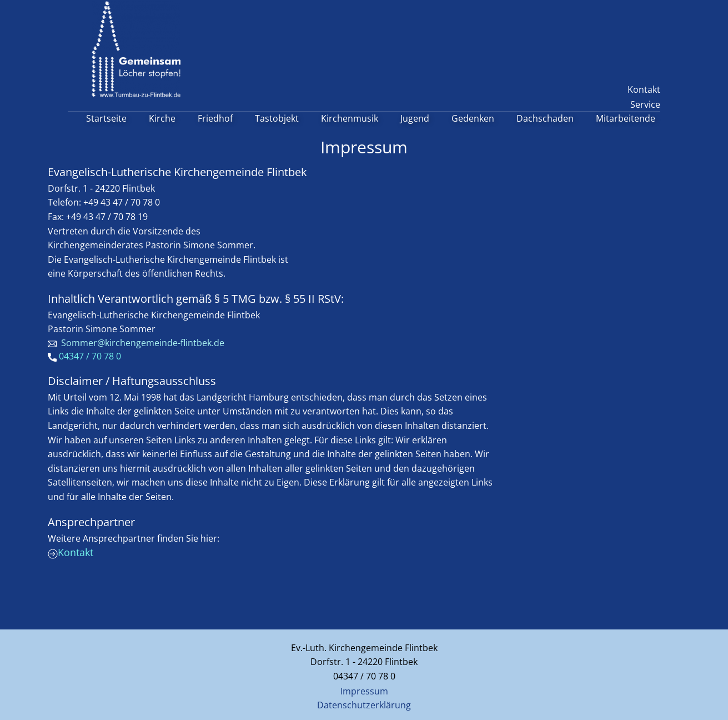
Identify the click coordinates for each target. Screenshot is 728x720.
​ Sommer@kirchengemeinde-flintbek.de (136, 343)
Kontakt (644, 89)
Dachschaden (545, 118)
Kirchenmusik (350, 118)
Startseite (106, 118)
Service (645, 104)
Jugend (415, 118)
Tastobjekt (277, 118)
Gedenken (473, 118)
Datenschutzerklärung (364, 705)
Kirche (162, 118)
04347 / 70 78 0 (84, 357)
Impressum (364, 691)
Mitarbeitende (626, 118)
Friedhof (215, 118)
